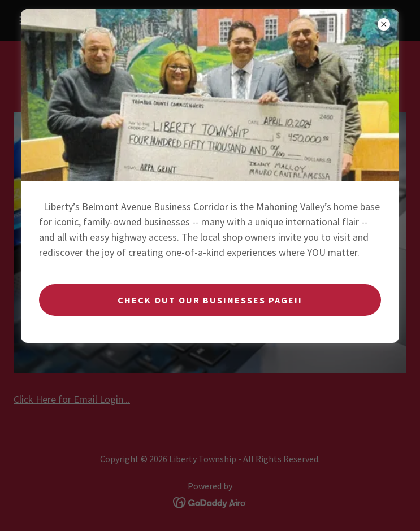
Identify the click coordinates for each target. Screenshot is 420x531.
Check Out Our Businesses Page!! (210, 300)
